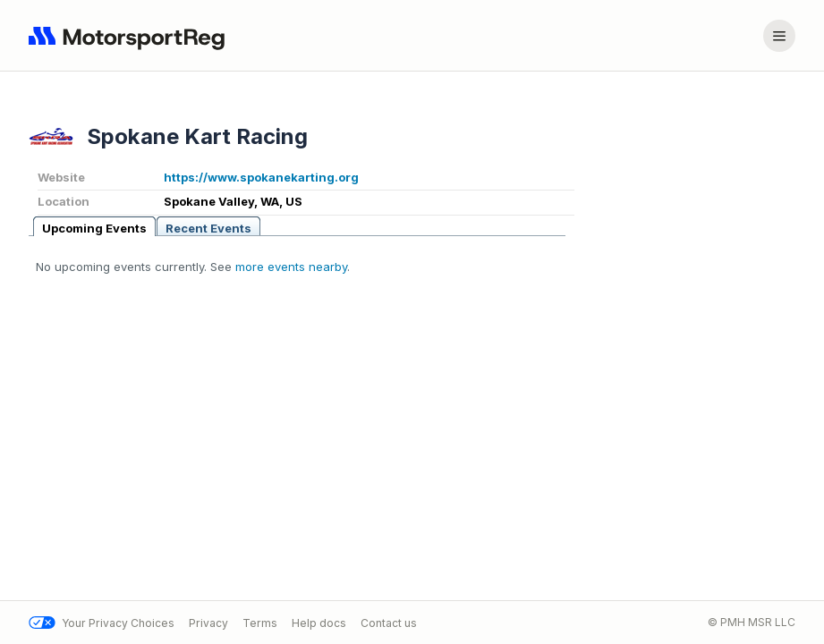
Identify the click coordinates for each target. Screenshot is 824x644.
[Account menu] (779, 36)
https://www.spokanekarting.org (261, 177)
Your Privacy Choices (102, 623)
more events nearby (291, 267)
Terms (260, 623)
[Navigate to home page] (131, 36)
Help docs (319, 623)
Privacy (208, 623)
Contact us (389, 623)
